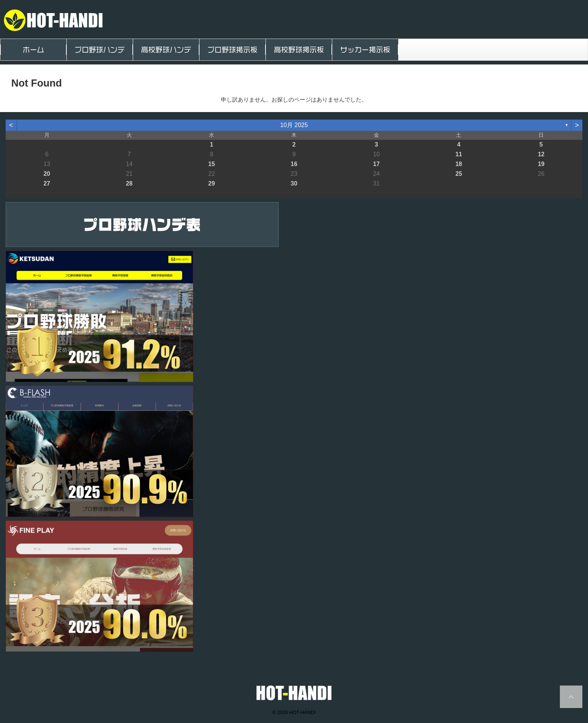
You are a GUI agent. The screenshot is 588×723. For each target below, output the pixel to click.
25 (459, 174)
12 (541, 154)
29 (211, 183)
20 (47, 174)
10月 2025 (294, 125)
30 (294, 183)
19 (541, 164)
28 (129, 183)
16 (294, 164)
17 (376, 164)
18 (459, 164)
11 (459, 154)
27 (47, 183)
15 (211, 164)
